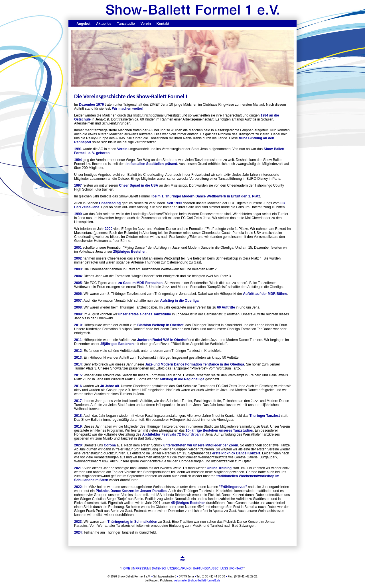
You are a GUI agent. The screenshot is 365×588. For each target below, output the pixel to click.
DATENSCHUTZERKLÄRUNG (171, 568)
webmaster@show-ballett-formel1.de (197, 580)
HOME (126, 568)
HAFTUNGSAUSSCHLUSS (211, 568)
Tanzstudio (126, 24)
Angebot (83, 24)
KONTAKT (237, 568)
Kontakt (163, 24)
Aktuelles (104, 24)
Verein (146, 24)
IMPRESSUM (141, 568)
